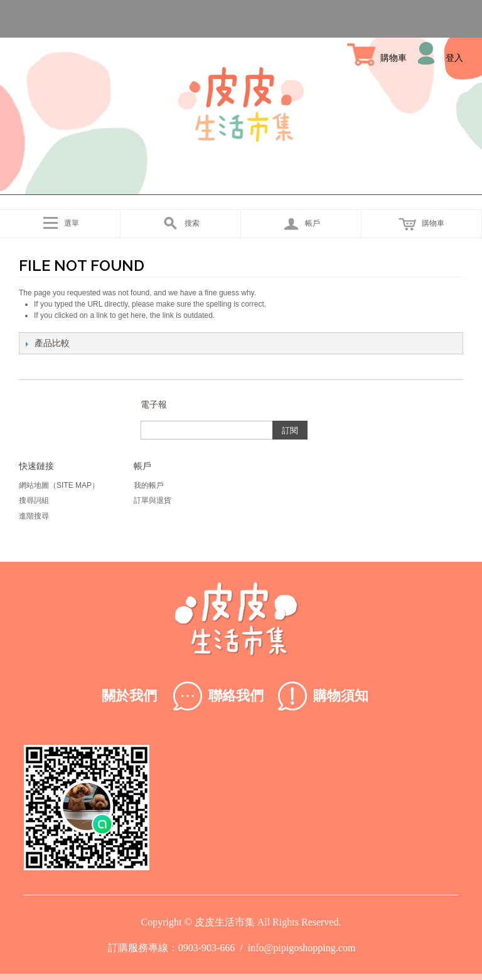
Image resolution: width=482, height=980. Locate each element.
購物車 (394, 58)
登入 (454, 58)
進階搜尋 (34, 516)
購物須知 (341, 696)
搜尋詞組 (34, 500)
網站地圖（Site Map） (59, 485)
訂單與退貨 (153, 500)
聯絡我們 (236, 696)
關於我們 (129, 696)
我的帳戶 (149, 485)
